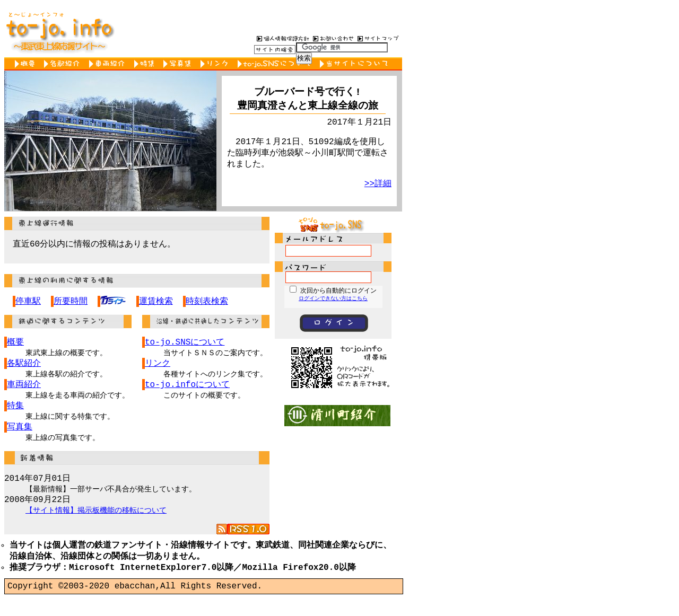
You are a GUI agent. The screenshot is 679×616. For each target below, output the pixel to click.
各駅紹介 (64, 64)
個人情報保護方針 (282, 38)
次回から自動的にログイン (338, 290)
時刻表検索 (207, 303)
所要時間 (71, 303)
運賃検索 (156, 303)
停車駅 (28, 303)
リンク (216, 64)
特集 (146, 64)
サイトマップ (378, 38)
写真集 (179, 64)
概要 (27, 64)
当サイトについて (356, 64)
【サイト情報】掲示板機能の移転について (96, 522)
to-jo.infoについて (187, 389)
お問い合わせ (332, 38)
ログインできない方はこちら (333, 299)
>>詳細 (378, 190)
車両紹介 (109, 64)
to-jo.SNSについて (276, 64)
